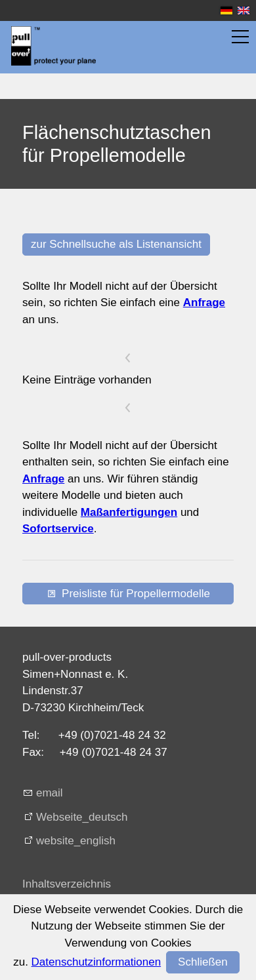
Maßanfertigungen (129, 512)
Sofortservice (58, 529)
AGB (34, 926)
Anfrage (204, 303)
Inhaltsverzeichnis (67, 884)
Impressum (50, 905)
